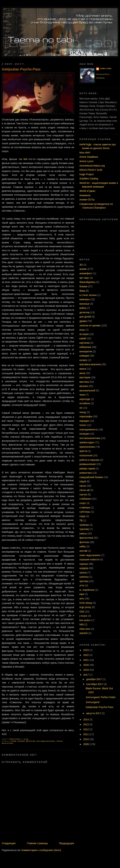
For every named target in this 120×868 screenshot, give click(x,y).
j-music (83, 616)
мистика (84, 382)
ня (81, 408)
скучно (83, 494)
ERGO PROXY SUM (91, 170)
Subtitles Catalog (89, 179)
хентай (83, 551)
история (84, 334)
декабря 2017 (94, 679)
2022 (86, 655)
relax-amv (85, 629)
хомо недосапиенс (90, 555)
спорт (83, 503)
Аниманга (85, 195)
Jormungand (92, 702)
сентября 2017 (95, 684)
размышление (88, 464)
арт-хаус (84, 278)
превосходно (87, 442)
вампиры (85, 299)
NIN (82, 624)
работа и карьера (89, 460)
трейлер (84, 525)
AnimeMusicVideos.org (92, 166)
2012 (86, 729)
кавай (83, 338)
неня (82, 395)
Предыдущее (67, 843)
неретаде (85, 399)
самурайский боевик (91, 477)
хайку (83, 546)
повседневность (89, 429)
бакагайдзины (87, 282)
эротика (84, 581)
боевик (21, 741)
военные (84, 304)
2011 (86, 734)
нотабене (85, 403)
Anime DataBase (89, 157)
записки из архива (90, 325)
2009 (86, 744)
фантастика (8, 743)
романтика (85, 473)
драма (83, 321)
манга (83, 369)
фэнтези (84, 542)
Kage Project (86, 174)
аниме (13, 741)
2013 (86, 724)
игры (82, 330)
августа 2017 (94, 713)
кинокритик (86, 351)
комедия (84, 356)
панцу (83, 412)
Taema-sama (106, 69)
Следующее (9, 843)
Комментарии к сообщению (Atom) (41, 850)
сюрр (82, 516)
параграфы (86, 416)
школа (83, 573)
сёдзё (83, 481)
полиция (84, 434)
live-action (85, 620)
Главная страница (37, 843)
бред (82, 291)
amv (82, 599)
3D (81, 265)
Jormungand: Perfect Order (101, 697)
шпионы (84, 577)
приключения (87, 447)
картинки (85, 343)
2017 (86, 675)
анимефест (86, 273)
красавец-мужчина (46, 741)
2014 (86, 719)
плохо (60, 741)
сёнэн (83, 486)
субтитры (85, 512)
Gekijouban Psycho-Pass (99, 707)
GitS (82, 612)
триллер (84, 529)
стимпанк (85, 508)
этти (82, 585)
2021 (86, 660)
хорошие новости (89, 559)
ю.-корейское (87, 590)
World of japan (87, 191)
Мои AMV (85, 153)
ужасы (83, 534)
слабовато (85, 499)
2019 (86, 670)
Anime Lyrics (86, 161)
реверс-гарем (87, 469)
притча (83, 451)
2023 (86, 650)
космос (83, 360)
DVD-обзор (86, 603)
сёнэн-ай (85, 490)
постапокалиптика (90, 438)
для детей (85, 317)
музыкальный (87, 390)
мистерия (85, 377)
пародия (84, 421)
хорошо (84, 564)
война (83, 308)
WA (25, 159)
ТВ (81, 520)
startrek (84, 633)
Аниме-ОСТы (87, 200)
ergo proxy (85, 607)
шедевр (84, 568)
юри (82, 594)
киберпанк (85, 347)
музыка (84, 386)
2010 (86, 739)
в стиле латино (88, 295)
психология (86, 455)
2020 (86, 665)
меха (82, 373)
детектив (31, 741)
